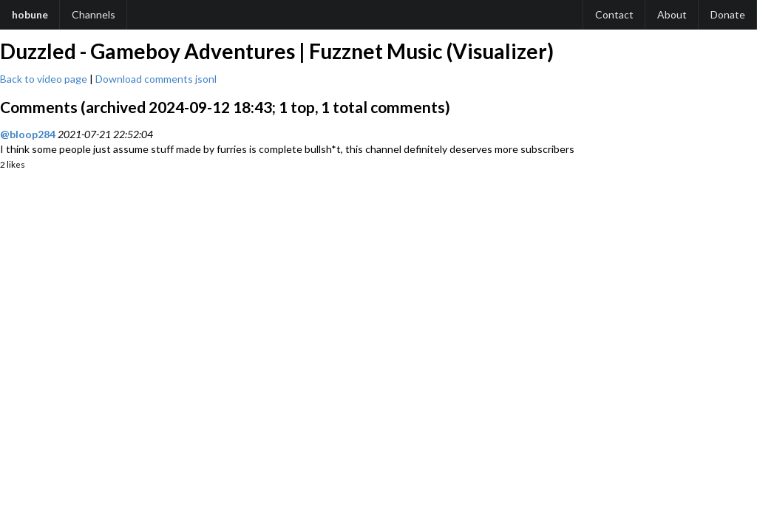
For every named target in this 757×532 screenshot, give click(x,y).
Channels (94, 14)
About (672, 14)
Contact (614, 14)
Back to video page (44, 79)
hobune (30, 14)
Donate (728, 14)
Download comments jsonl (156, 79)
